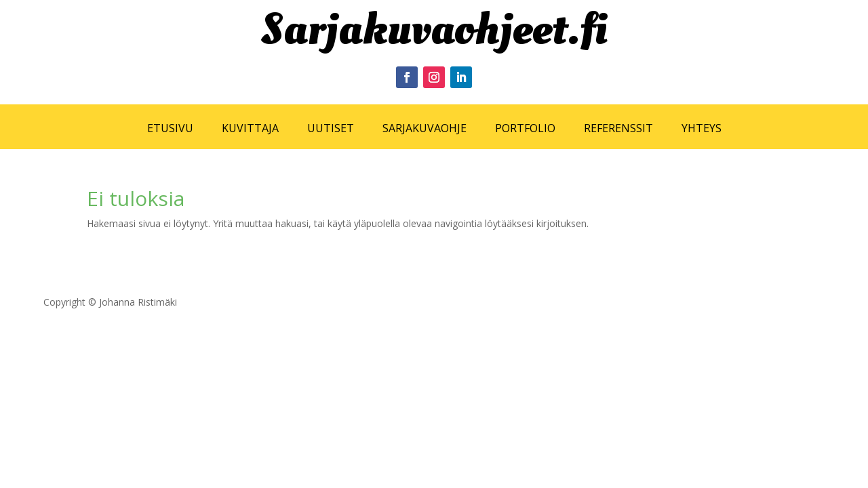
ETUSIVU (170, 128)
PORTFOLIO (525, 128)
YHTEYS (702, 128)
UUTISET (331, 128)
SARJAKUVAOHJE (425, 128)
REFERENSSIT (618, 128)
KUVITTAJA (250, 128)
